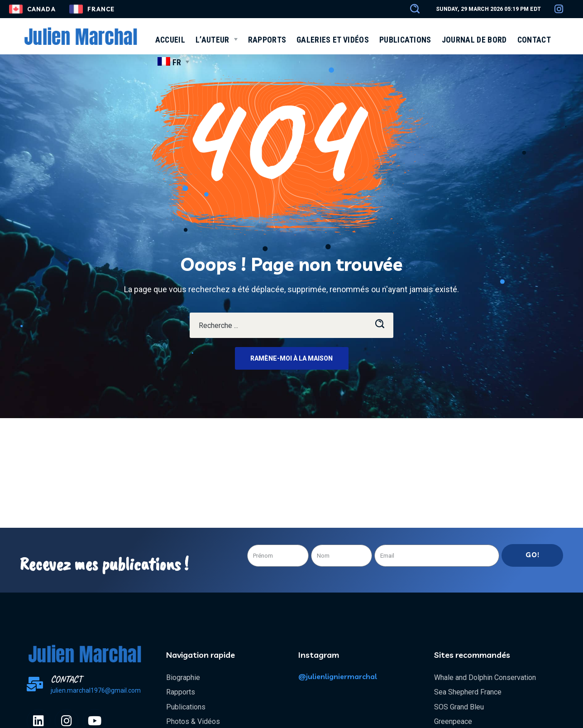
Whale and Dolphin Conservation (485, 677)
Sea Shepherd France (468, 692)
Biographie (183, 677)
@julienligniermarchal (338, 676)
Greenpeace (453, 721)
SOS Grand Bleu (459, 707)
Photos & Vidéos (193, 721)
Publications (186, 707)
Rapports (181, 692)
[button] (411, 9)
